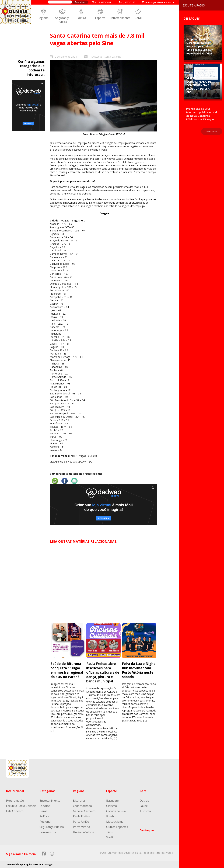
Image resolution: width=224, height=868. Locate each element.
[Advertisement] (104, 590)
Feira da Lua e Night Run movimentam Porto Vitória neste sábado (139, 670)
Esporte (100, 18)
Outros (144, 801)
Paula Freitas (81, 816)
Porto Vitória (81, 827)
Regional (43, 18)
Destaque (97, 57)
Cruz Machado (82, 806)
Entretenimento (120, 18)
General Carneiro (84, 811)
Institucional (15, 791)
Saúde (144, 806)
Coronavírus (48, 832)
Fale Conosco (15, 811)
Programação (15, 801)
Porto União (81, 822)
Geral (138, 18)
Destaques (147, 830)
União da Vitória (84, 832)
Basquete (112, 801)
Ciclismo (112, 806)
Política (81, 18)
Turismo (145, 811)
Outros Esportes (117, 827)
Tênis (110, 832)
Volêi (109, 837)
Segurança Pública (62, 20)
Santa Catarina (113, 57)
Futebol (111, 816)
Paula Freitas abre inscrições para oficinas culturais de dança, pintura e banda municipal (103, 672)
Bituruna (79, 801)
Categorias (47, 791)
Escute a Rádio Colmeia (21, 806)
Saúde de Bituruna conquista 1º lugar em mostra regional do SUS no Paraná (67, 670)
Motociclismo (115, 822)
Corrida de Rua (116, 811)
